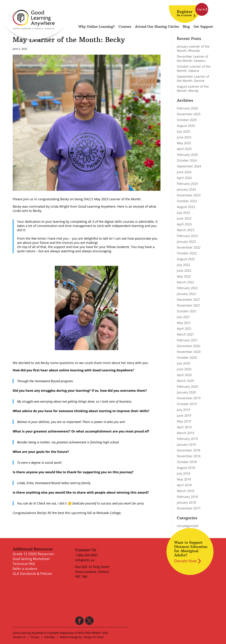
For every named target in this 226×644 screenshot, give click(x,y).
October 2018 (187, 462)
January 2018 (186, 502)
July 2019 (183, 410)
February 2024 (187, 184)
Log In (201, 9)
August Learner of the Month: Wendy (193, 89)
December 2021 (188, 300)
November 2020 (189, 352)
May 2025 (184, 143)
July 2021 (183, 317)
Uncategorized (188, 526)
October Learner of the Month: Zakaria (194, 69)
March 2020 (185, 381)
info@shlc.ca (85, 560)
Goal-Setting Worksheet (31, 559)
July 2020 (183, 363)
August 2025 (186, 126)
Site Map (50, 637)
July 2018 (183, 473)
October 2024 (187, 160)
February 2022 (187, 288)
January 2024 (186, 189)
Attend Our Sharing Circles (157, 27)
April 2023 (184, 224)
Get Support (203, 27)
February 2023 (187, 236)
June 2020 (184, 369)
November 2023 (189, 195)
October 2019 (187, 404)
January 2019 (186, 444)
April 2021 (184, 328)
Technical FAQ (24, 564)
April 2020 (184, 375)
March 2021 (185, 334)
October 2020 (187, 357)
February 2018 (187, 497)
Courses (125, 27)
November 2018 (189, 456)
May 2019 (184, 421)
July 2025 (183, 131)
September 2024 (189, 166)
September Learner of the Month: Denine (193, 79)
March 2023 (185, 230)
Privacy (35, 637)
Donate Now (185, 561)
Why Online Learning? (97, 27)
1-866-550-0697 (86, 555)
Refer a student (25, 569)
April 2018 (184, 485)
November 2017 (189, 508)
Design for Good (93, 637)
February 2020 (187, 386)
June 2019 (184, 415)
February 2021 (187, 340)
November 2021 (189, 305)
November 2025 (189, 114)
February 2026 (187, 108)
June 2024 (184, 172)
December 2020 (188, 346)
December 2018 (188, 450)
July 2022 (183, 265)
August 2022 (186, 259)
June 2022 (184, 271)
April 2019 (184, 427)
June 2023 (184, 218)
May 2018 (184, 479)
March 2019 (185, 433)
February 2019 (187, 439)
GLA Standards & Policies (32, 574)
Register (185, 13)
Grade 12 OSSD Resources (33, 554)
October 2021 (187, 311)
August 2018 (186, 468)
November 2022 (189, 247)
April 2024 (184, 178)
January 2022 (186, 294)
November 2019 (189, 398)
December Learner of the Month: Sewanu (193, 58)
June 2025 (184, 137)
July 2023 (183, 213)
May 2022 (184, 276)
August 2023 (186, 207)
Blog (186, 27)
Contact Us (19, 637)
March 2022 (185, 282)
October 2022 (187, 253)
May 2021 (184, 323)
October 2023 (187, 201)
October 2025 (187, 120)
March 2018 (185, 491)
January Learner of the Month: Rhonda (193, 48)
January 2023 (186, 242)
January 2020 (186, 392)
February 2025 (187, 155)
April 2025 (184, 149)
